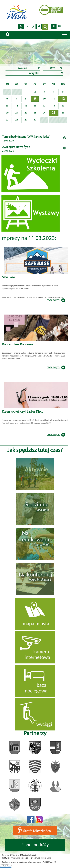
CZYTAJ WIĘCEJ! (53, 300)
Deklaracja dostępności (41, 858)
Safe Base (8, 277)
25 (53, 113)
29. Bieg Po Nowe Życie (16, 147)
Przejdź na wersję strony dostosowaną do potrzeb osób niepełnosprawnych (21, 27)
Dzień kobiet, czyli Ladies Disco (23, 412)
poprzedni (3, 867)
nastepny (9, 867)
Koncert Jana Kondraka (17, 345)
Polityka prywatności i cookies (15, 858)
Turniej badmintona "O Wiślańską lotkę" (26, 137)
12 (63, 99)
